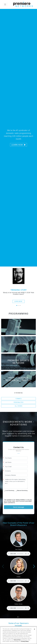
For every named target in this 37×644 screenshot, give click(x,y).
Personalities (18, 402)
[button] (17, 305)
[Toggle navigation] (5, 4)
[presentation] (16, 496)
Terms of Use (17, 640)
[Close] (34, 629)
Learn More (18, 301)
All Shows (19, 406)
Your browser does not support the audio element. (19, 554)
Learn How (18, 145)
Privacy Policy (25, 641)
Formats (19, 399)
